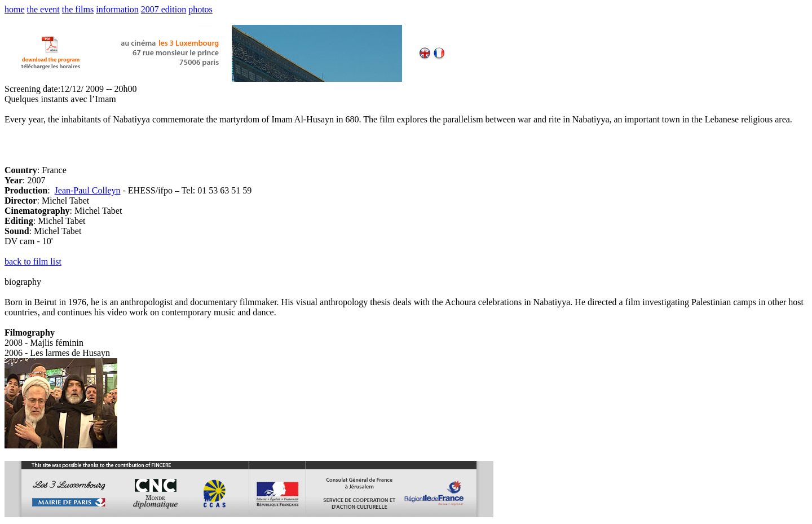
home (15, 9)
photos (200, 9)
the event (43, 9)
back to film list (33, 261)
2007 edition (164, 9)
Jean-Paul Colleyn (88, 190)
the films (78, 9)
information (117, 9)
